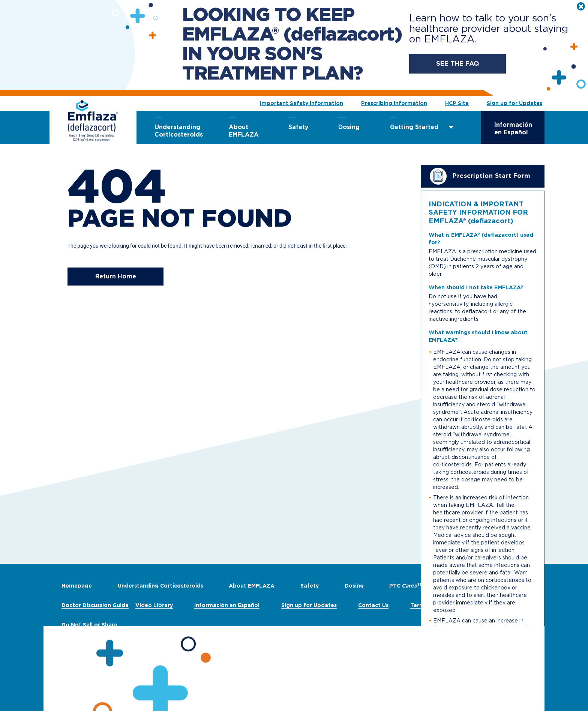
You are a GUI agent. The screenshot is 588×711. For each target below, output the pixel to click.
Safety (298, 127)
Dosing (349, 127)
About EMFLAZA (244, 131)
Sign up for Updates (514, 103)
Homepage (77, 586)
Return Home (116, 276)
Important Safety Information (301, 103)
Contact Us (373, 605)
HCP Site (457, 103)
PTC (406, 586)
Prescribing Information (394, 103)
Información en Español (513, 129)
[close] (581, 6)
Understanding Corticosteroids (178, 131)
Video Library (154, 605)
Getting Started (414, 127)
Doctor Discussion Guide (95, 605)
